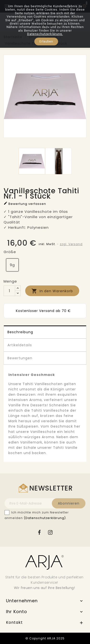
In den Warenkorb (52, 291)
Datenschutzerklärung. (45, 34)
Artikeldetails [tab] (20, 345)
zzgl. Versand (71, 244)
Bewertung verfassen (25, 204)
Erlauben (46, 41)
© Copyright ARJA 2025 (45, 638)
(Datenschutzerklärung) (45, 518)
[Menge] (9, 291)
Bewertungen (20, 358)
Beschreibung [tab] (20, 332)
